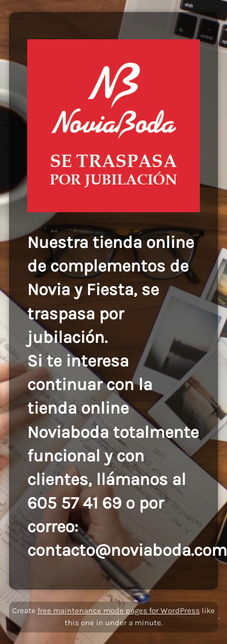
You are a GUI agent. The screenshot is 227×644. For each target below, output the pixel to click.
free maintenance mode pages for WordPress (119, 610)
